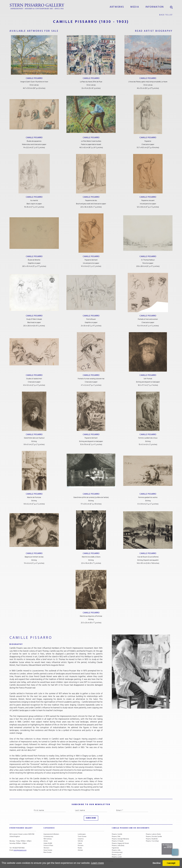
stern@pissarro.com (20, 850)
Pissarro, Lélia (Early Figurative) (118, 847)
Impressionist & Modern (51, 834)
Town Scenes (82, 837)
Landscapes (82, 834)
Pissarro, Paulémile (152, 839)
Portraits (81, 846)
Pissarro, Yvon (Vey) (152, 841)
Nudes (80, 848)
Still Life (80, 841)
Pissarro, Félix (116, 837)
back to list (166, 15)
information (155, 7)
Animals (80, 850)
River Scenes (48, 852)
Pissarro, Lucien (117, 857)
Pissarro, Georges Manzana (120, 839)
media (135, 7)
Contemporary (48, 837)
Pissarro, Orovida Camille (154, 837)
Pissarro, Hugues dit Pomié (120, 843)
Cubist (80, 843)
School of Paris (48, 846)
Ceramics (81, 839)
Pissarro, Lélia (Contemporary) (117, 851)
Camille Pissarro (34, 78)
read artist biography (154, 31)
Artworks (117, 7)
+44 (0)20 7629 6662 (18, 848)
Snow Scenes (48, 850)
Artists (46, 841)
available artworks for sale (34, 31)
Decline (157, 863)
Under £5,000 (48, 843)
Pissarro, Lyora (117, 855)
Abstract (46, 848)
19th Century (48, 839)
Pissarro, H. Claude (118, 841)
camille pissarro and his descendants (131, 828)
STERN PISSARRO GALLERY (21, 828)
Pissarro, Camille (117, 834)
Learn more (97, 863)
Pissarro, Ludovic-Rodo (153, 834)
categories (49, 828)
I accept (171, 863)
